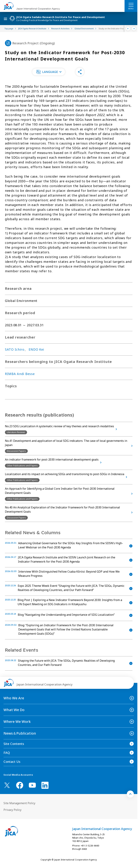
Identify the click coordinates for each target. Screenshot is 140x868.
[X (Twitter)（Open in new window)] (7, 785)
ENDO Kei (36, 349)
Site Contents (14, 744)
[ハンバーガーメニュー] (131, 5)
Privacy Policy (12, 810)
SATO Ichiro (15, 349)
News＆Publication (20, 733)
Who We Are (14, 698)
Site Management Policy (19, 803)
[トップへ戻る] (130, 794)
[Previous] (128, 29)
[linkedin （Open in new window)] (45, 785)
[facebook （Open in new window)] (20, 785)
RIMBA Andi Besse (20, 374)
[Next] (134, 29)
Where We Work (17, 722)
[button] (49, 72)
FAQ (7, 753)
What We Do (14, 710)
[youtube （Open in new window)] (32, 785)
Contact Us (12, 762)
